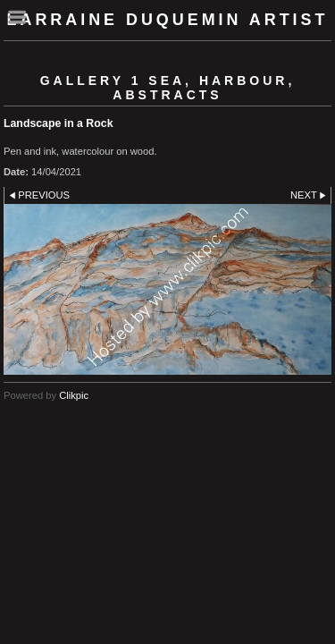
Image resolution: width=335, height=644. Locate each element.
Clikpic (74, 395)
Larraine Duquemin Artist (168, 20)
